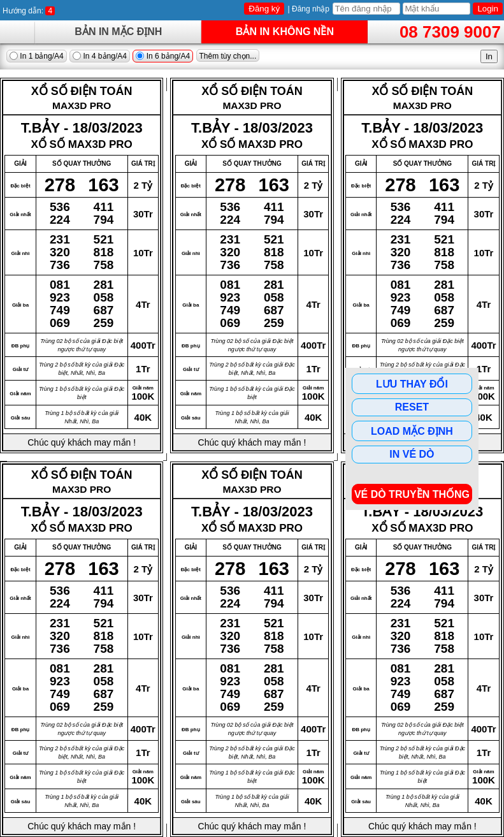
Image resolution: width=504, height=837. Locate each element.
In (489, 56)
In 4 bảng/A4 (100, 56)
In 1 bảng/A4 (37, 56)
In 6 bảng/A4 (163, 56)
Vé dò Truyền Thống (412, 494)
